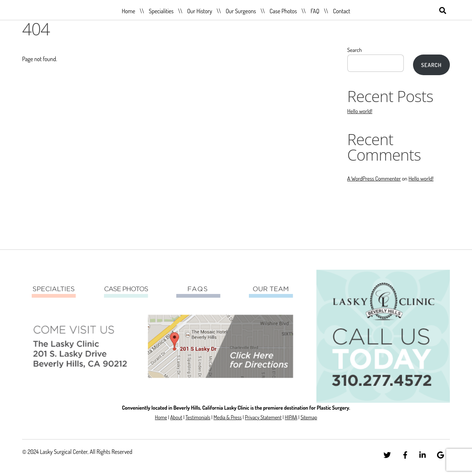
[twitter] (387, 454)
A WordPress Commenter (374, 178)
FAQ (315, 11)
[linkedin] (423, 454)
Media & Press (228, 417)
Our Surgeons (241, 11)
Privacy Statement (263, 417)
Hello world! (360, 111)
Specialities (161, 11)
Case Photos (283, 11)
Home (128, 11)
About (176, 417)
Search (355, 50)
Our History (200, 11)
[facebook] (405, 454)
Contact (342, 11)
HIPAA (291, 417)
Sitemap (309, 417)
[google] (441, 454)
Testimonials (198, 417)
